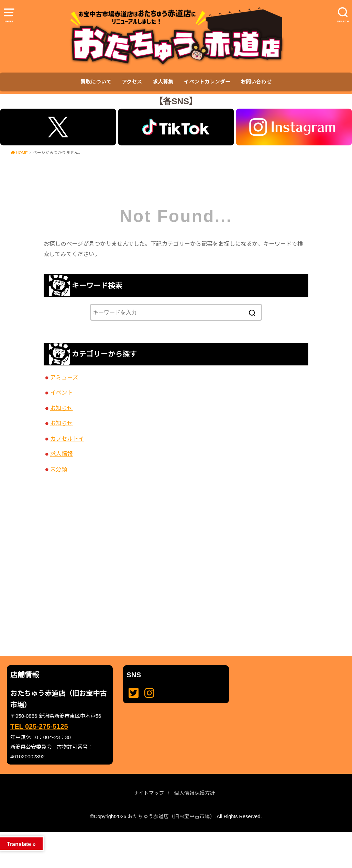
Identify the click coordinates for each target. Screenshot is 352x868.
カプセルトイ (67, 439)
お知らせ (62, 408)
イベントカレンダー (207, 82)
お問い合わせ (256, 82)
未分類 (59, 469)
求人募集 (163, 82)
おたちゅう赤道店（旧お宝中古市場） (171, 816)
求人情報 (62, 454)
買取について (96, 82)
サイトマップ (149, 793)
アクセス (132, 82)
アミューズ (64, 377)
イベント (62, 393)
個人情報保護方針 (195, 793)
